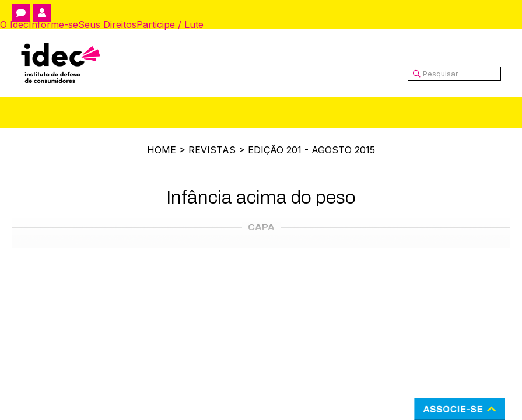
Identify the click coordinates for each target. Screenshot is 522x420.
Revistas (212, 150)
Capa (261, 227)
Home (162, 150)
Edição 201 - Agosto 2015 (311, 150)
